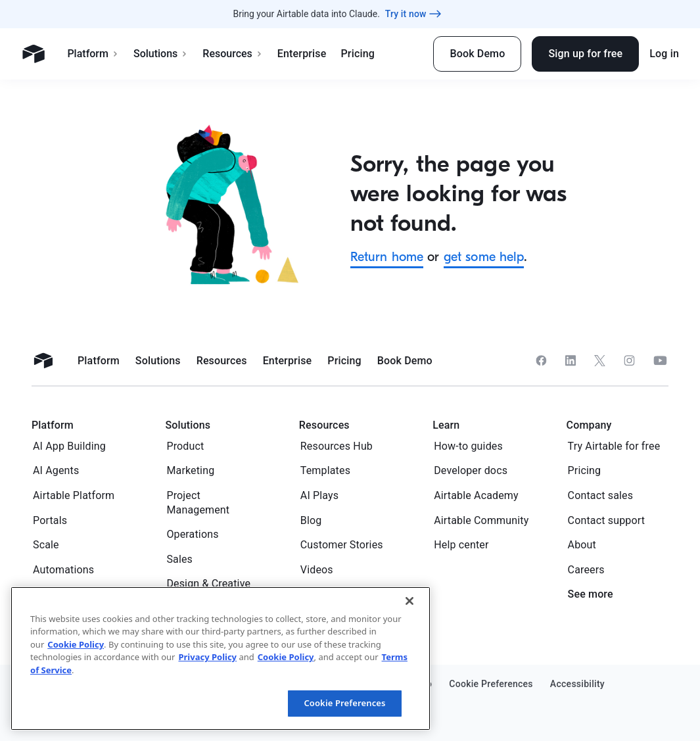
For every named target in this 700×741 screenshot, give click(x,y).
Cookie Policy (76, 644)
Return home (387, 257)
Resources (233, 54)
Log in (664, 54)
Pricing (357, 54)
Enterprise (302, 54)
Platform (93, 54)
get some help (484, 257)
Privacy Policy (207, 657)
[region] (221, 658)
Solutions (161, 54)
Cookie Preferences (344, 703)
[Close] (409, 601)
